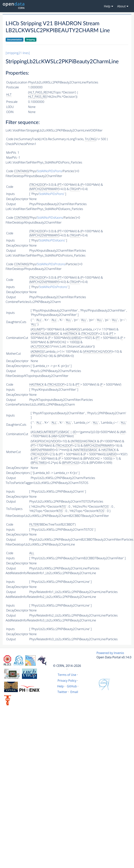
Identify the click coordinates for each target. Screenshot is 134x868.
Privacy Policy (67, 681)
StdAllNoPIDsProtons (51, 264)
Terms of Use (67, 675)
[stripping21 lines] (18, 53)
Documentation (14, 40)
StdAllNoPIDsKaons (50, 218)
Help (61, 686)
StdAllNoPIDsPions (49, 171)
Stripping (30, 40)
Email (74, 692)
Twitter (62, 692)
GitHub (72, 686)
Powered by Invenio (110, 653)
